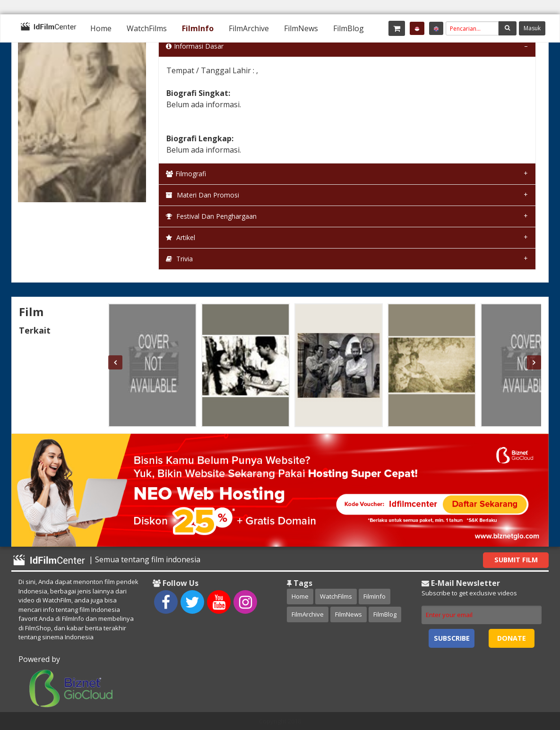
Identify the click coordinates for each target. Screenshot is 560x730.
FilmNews (301, 28)
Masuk (532, 28)
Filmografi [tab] (186, 174)
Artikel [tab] (181, 237)
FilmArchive (249, 28)
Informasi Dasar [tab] (195, 46)
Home (101, 28)
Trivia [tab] (179, 259)
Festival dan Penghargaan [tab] (211, 216)
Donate (512, 638)
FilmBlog (349, 28)
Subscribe (452, 638)
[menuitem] (101, 28)
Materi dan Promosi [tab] (202, 195)
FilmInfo (198, 28)
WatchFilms (147, 28)
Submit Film (516, 560)
